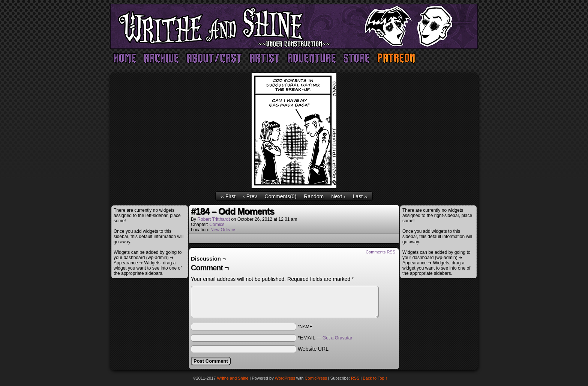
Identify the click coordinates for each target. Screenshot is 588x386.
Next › (338, 196)
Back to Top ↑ (375, 378)
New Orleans (223, 230)
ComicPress (316, 378)
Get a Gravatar (337, 338)
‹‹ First (228, 196)
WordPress (285, 378)
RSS (355, 378)
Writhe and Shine (294, 26)
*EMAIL (325, 338)
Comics (217, 225)
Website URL (313, 349)
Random (314, 196)
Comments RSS (380, 252)
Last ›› (360, 196)
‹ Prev (250, 196)
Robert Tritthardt (214, 219)
